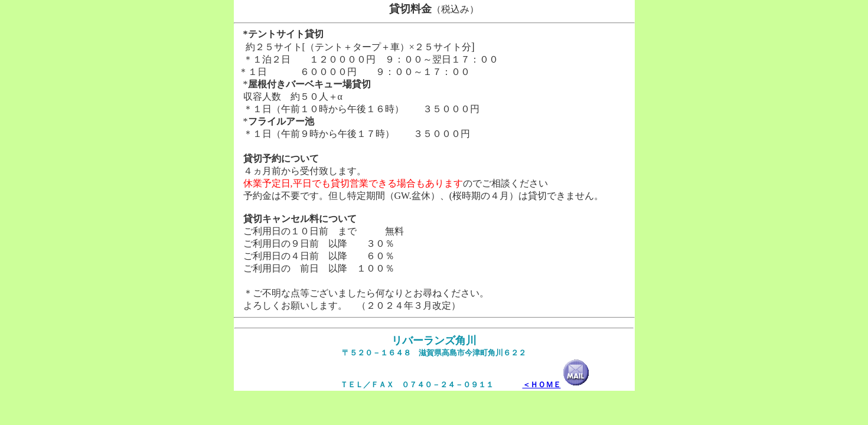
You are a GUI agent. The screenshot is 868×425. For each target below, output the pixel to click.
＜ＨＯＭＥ (542, 385)
